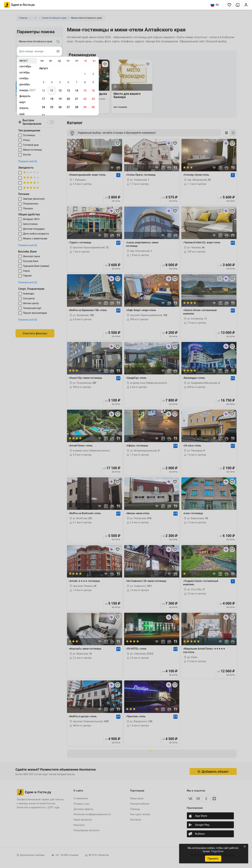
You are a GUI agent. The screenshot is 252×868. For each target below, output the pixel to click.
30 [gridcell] (93, 107)
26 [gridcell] (60, 107)
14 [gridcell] (77, 91)
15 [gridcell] (85, 91)
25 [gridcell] (52, 107)
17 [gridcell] (43, 99)
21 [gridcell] (77, 99)
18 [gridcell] (52, 99)
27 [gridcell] (68, 107)
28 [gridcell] (77, 107)
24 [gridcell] (43, 107)
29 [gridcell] (85, 107)
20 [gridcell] (68, 99)
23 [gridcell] (93, 99)
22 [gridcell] (85, 99)
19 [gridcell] (60, 99)
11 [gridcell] (52, 91)
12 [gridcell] (60, 91)
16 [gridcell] (93, 91)
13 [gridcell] (68, 91)
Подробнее (217, 851)
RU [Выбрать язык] (215, 5)
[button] (229, 5)
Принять (213, 859)
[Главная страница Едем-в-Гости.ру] (19, 5)
